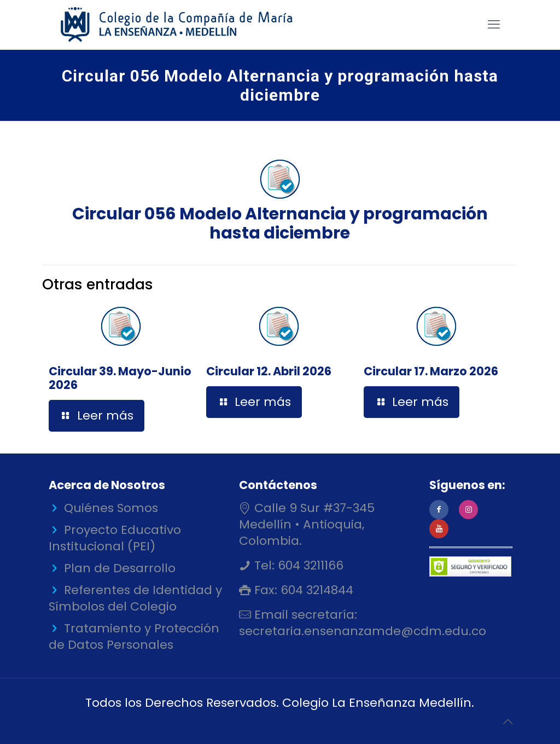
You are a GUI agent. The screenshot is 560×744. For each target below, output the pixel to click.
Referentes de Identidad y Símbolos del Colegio (135, 598)
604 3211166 (309, 565)
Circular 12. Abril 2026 (269, 371)
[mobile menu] (494, 25)
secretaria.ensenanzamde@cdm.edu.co (363, 631)
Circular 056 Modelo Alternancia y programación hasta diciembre (280, 199)
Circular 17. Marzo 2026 (431, 371)
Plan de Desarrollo (120, 568)
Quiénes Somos (111, 508)
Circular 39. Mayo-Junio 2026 (120, 378)
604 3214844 (315, 590)
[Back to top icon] (507, 722)
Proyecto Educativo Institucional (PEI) (115, 538)
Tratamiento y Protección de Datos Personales (134, 637)
